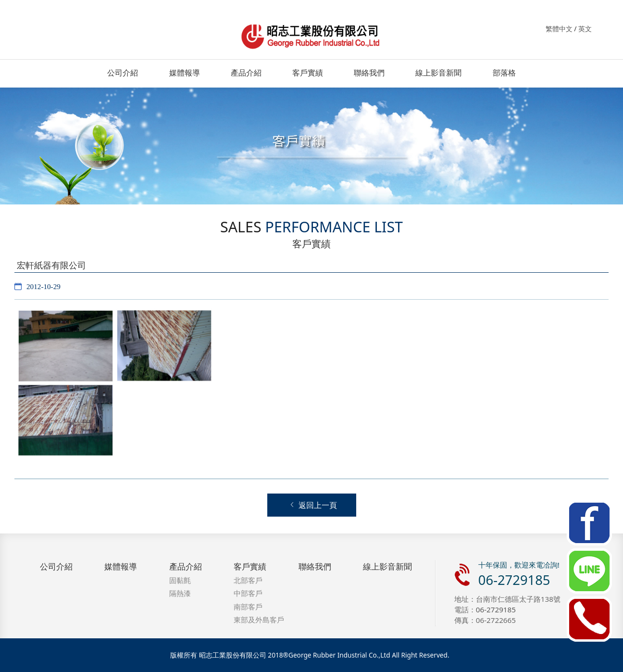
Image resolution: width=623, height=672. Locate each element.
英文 (585, 29)
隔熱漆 (180, 593)
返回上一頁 (313, 505)
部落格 (504, 73)
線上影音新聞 (438, 73)
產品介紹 (246, 73)
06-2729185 (514, 580)
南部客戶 (248, 607)
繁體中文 (559, 29)
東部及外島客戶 (259, 620)
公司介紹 (123, 73)
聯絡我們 (369, 73)
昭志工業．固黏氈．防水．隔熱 (311, 35)
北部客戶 (248, 580)
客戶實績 (308, 73)
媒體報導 (185, 73)
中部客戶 (248, 593)
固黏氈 (180, 580)
